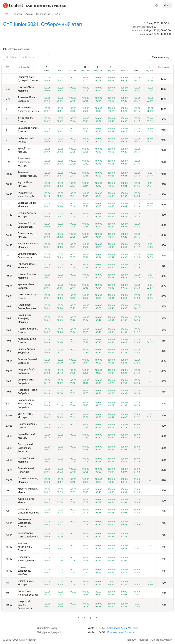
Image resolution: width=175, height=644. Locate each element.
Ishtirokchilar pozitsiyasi (16, 49)
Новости (17, 14)
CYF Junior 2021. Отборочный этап (43, 24)
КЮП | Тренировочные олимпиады (47, 6)
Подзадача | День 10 (48, 14)
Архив (29, 14)
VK (7, 14)
